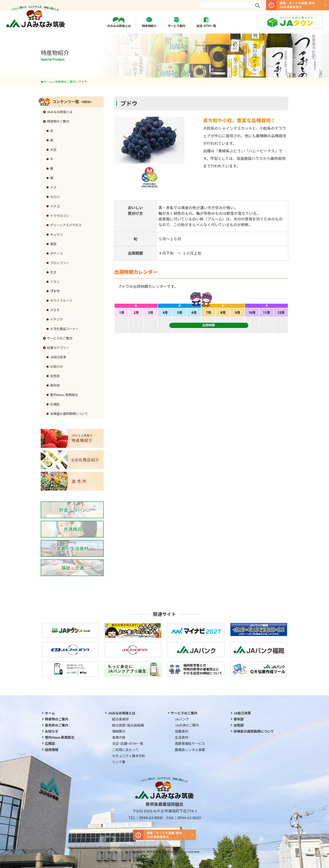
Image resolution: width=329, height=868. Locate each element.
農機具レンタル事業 (190, 750)
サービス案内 (176, 22)
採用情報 (52, 750)
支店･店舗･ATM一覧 (128, 743)
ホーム (48, 82)
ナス (53, 187)
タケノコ (56, 253)
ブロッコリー (60, 263)
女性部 (55, 376)
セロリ (55, 197)
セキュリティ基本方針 (129, 756)
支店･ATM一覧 (206, 22)
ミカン (55, 282)
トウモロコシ (60, 216)
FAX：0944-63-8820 (184, 818)
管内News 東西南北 (64, 395)
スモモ (55, 310)
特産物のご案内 (65, 82)
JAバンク (182, 719)
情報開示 (119, 731)
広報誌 (55, 404)
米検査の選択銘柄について (69, 414)
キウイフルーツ (61, 301)
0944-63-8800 (151, 818)
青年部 (55, 385)
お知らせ (56, 367)
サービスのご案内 (60, 338)
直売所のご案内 (57, 725)
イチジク (56, 319)
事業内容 (119, 737)
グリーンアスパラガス (66, 225)
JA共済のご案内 (187, 725)
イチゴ (55, 206)
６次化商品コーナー (64, 329)
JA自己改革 (58, 357)
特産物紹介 (149, 22)
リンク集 (119, 762)
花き (53, 272)
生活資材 (181, 737)
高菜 (53, 244)
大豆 (53, 150)
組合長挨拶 (120, 719)
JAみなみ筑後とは (119, 22)
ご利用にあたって (125, 750)
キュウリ (56, 234)
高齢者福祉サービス (190, 743)
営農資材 (181, 731)
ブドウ (55, 291)
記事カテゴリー (58, 348)
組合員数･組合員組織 (128, 725)
